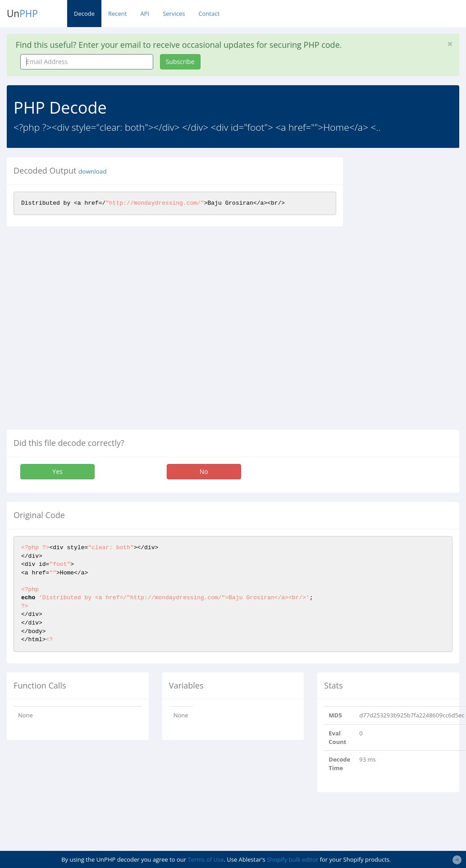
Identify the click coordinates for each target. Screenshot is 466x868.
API (145, 14)
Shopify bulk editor (292, 859)
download (92, 171)
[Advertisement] (411, 293)
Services (174, 14)
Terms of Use (206, 859)
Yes (57, 471)
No (204, 471)
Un (22, 14)
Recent (117, 14)
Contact (209, 14)
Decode (84, 14)
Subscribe (180, 62)
